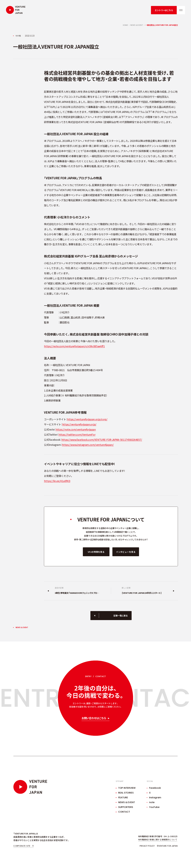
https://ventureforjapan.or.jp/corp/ (87, 419)
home (125, 25)
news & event (137, 25)
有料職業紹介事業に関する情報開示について (158, 840)
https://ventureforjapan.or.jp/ (79, 424)
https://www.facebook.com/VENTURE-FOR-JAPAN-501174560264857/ (102, 440)
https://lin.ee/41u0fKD (57, 481)
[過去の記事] (77, 591)
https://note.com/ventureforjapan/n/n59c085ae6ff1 (74, 346)
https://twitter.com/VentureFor (77, 435)
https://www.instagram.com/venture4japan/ (88, 445)
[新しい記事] (144, 591)
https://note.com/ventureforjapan (76, 429)
